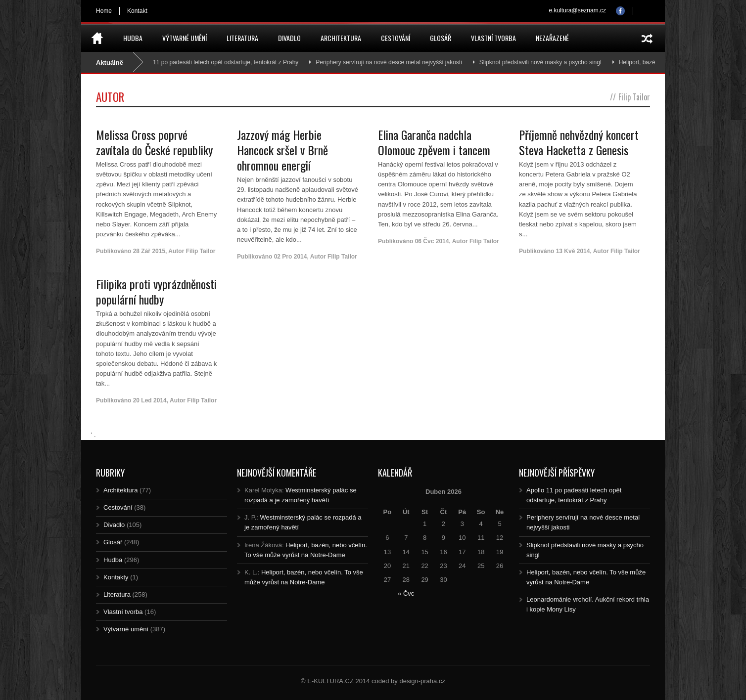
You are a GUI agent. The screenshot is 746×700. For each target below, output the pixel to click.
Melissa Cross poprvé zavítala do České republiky (154, 142)
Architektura (341, 38)
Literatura (242, 38)
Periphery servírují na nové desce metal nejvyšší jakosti (393, 62)
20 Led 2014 (150, 400)
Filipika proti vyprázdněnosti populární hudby (156, 291)
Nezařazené (552, 38)
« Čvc (406, 593)
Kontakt (137, 11)
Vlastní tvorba (493, 38)
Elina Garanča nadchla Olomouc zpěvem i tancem (434, 142)
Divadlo (289, 38)
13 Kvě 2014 (573, 251)
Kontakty (116, 577)
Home (104, 11)
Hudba (133, 38)
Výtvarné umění (185, 38)
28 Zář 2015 (149, 251)
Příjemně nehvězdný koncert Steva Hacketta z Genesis (579, 142)
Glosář (441, 38)
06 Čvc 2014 (432, 241)
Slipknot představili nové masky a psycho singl (544, 62)
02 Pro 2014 (291, 257)
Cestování (396, 38)
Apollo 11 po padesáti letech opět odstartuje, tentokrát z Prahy (220, 62)
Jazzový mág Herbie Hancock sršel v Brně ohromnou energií (282, 150)
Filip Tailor (201, 251)
